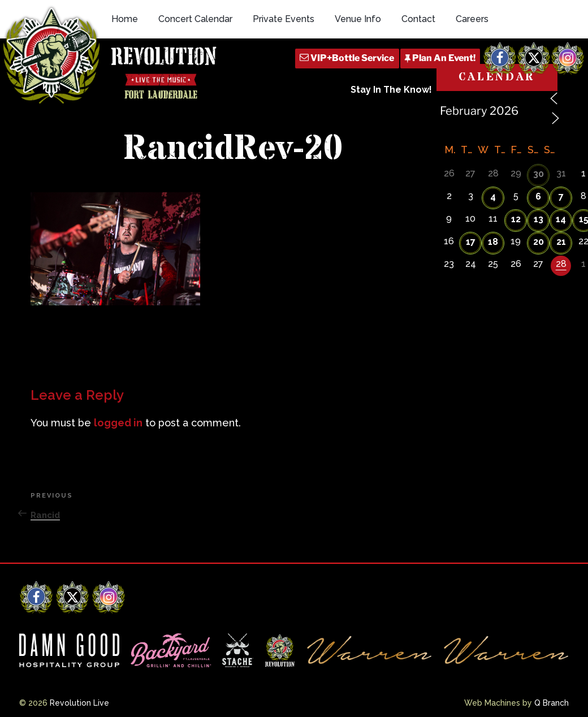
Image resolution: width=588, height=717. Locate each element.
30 (539, 174)
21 (561, 242)
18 (493, 242)
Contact (418, 19)
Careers (472, 19)
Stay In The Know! (391, 90)
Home (125, 19)
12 (516, 219)
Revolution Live (79, 703)
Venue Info (358, 19)
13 (539, 219)
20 (539, 242)
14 (561, 219)
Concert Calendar (195, 19)
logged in (118, 423)
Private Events (284, 19)
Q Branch (552, 703)
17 (471, 242)
